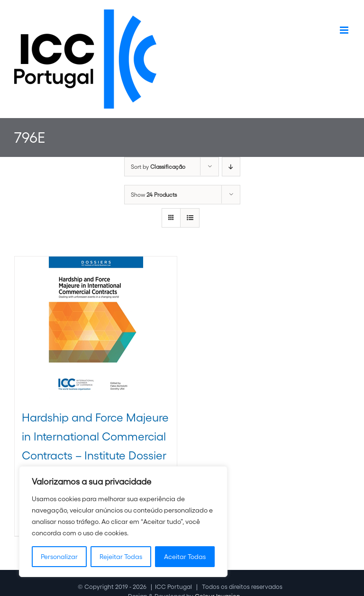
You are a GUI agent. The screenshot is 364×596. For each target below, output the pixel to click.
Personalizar (59, 557)
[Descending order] (231, 167)
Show (154, 195)
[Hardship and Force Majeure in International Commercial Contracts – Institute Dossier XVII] (96, 328)
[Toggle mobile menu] (345, 30)
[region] (123, 522)
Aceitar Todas (185, 557)
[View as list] (190, 218)
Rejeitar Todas (121, 557)
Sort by (158, 167)
